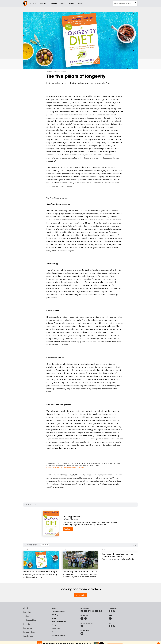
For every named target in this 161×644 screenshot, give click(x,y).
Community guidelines (59, 611)
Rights (54, 618)
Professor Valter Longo (70, 519)
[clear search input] (136, 4)
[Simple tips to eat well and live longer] (41, 560)
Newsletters (27, 624)
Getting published (30, 620)
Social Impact (28, 636)
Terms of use (56, 628)
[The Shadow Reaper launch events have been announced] (120, 555)
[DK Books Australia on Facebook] (110, 626)
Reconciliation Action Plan (59, 632)
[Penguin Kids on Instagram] (114, 611)
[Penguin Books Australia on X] (89, 611)
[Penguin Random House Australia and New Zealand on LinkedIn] (97, 611)
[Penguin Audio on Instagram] (82, 633)
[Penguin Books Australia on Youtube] (93, 611)
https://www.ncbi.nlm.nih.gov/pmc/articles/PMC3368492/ (66, 467)
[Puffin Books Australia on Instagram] (110, 618)
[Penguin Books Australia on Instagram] (86, 611)
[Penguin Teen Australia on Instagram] (86, 618)
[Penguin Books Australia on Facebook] (82, 611)
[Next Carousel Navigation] (136, 545)
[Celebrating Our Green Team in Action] (81, 560)
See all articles (81, 595)
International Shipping (58, 635)
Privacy (54, 625)
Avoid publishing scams (59, 622)
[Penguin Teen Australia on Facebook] (82, 618)
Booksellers (27, 612)
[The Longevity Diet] (90, 517)
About (26, 608)
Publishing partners (57, 615)
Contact (26, 616)
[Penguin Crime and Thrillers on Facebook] (82, 626)
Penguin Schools (29, 632)
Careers (54, 608)
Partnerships (28, 628)
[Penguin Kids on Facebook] (110, 611)
